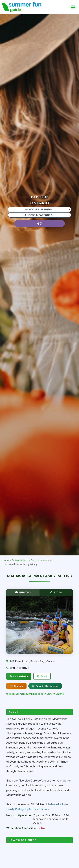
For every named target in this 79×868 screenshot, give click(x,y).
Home (6, 560)
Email (42, 676)
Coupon (16, 686)
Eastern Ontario (20, 560)
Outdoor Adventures (41, 560)
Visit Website (19, 676)
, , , (33, 661)
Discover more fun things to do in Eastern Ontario (35, 694)
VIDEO (56, 592)
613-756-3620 (20, 668)
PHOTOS (23, 592)
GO (40, 223)
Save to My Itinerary (45, 686)
